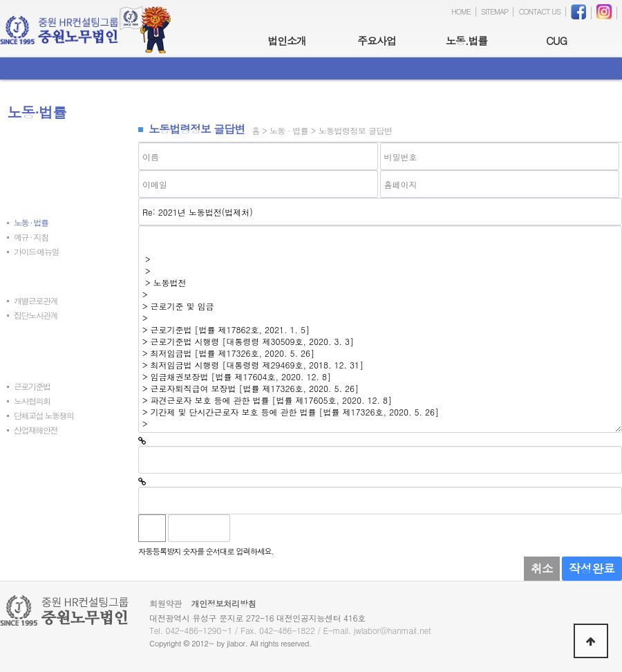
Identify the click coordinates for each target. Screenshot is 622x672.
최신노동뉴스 (29, 154)
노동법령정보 (29, 198)
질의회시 (21, 276)
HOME (461, 12)
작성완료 (592, 568)
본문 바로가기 (0, 0)
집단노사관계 (36, 315)
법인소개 (287, 40)
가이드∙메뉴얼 (36, 251)
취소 (542, 568)
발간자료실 (25, 455)
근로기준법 (32, 386)
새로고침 (276, 528)
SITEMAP (495, 12)
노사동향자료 (29, 340)
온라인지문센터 (32, 499)
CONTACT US (539, 12)
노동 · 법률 (31, 222)
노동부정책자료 (32, 362)
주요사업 (377, 40)
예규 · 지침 (31, 237)
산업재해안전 (36, 430)
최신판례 (21, 176)
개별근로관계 (36, 300)
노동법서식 (25, 477)
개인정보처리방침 (224, 603)
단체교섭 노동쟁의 (44, 415)
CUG (556, 40)
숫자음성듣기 (246, 528)
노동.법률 (467, 40)
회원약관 (166, 603)
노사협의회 (32, 401)
